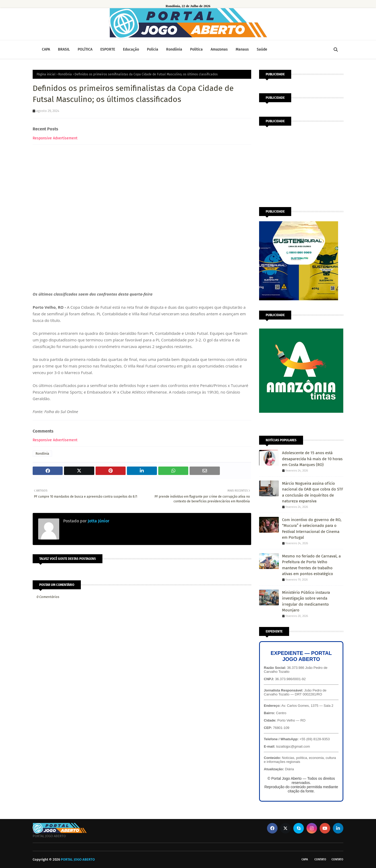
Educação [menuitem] (131, 49)
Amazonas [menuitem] (219, 49)
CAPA (305, 859)
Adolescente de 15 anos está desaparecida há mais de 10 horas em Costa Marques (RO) (312, 459)
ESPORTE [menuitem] (108, 49)
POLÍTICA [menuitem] (85, 49)
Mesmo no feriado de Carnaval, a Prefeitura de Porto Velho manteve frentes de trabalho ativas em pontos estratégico (311, 565)
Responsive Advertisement (55, 138)
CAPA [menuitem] (46, 49)
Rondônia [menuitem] (174, 49)
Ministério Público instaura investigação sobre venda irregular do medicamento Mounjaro (306, 601)
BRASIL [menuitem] (64, 49)
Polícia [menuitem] (153, 49)
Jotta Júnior (98, 521)
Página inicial (46, 74)
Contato (320, 859)
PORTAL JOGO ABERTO (78, 859)
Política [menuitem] (196, 49)
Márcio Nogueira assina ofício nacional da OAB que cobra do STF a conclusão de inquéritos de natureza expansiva (313, 492)
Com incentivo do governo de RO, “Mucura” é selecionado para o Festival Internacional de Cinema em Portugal (312, 529)
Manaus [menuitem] (242, 49)
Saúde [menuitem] (262, 49)
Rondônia (65, 74)
